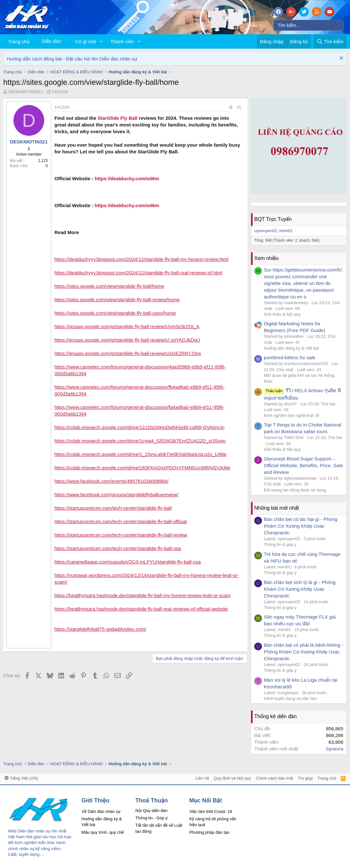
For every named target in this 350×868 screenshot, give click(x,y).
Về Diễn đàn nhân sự (101, 811)
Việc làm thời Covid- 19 (211, 811)
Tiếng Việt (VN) (21, 778)
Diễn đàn (52, 41)
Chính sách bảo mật (274, 778)
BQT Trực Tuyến (273, 219)
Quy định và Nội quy (232, 778)
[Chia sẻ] (231, 107)
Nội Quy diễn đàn (151, 811)
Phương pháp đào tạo (209, 832)
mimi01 (286, 231)
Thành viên (122, 41)
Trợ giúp (305, 778)
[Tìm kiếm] (309, 25)
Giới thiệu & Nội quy (282, 314)
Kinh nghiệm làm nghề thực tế (291, 415)
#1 (239, 107)
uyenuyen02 (266, 231)
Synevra (334, 749)
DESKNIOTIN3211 (26, 92)
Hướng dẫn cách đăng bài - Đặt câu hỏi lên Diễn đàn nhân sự (72, 59)
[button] (101, 41)
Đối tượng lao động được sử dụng (295, 490)
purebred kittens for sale (290, 357)
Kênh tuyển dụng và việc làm (290, 698)
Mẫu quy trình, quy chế (103, 832)
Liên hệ (202, 778)
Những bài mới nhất (277, 508)
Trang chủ (19, 41)
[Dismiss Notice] (341, 59)
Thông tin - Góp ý (151, 818)
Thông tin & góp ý (280, 544)
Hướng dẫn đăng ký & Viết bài (291, 348)
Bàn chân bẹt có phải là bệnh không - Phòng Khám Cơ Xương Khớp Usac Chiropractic (304, 652)
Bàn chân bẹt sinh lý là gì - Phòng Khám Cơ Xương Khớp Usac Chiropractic (300, 589)
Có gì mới (86, 41)
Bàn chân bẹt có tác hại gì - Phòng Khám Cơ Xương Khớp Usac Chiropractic (301, 526)
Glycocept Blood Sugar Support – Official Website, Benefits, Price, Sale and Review (303, 465)
